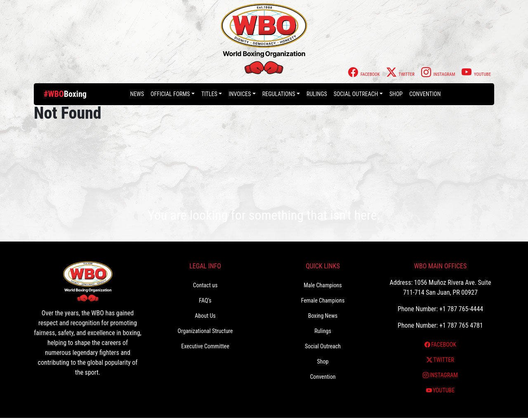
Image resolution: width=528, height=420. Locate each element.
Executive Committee (205, 346)
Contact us (205, 285)
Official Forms (170, 94)
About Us (205, 316)
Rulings (317, 94)
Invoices (240, 94)
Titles (209, 94)
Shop (396, 94)
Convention (425, 94)
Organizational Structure (205, 331)
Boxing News (323, 316)
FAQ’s (205, 300)
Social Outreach (356, 94)
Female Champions (323, 300)
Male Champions (323, 285)
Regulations (279, 94)
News (137, 94)
